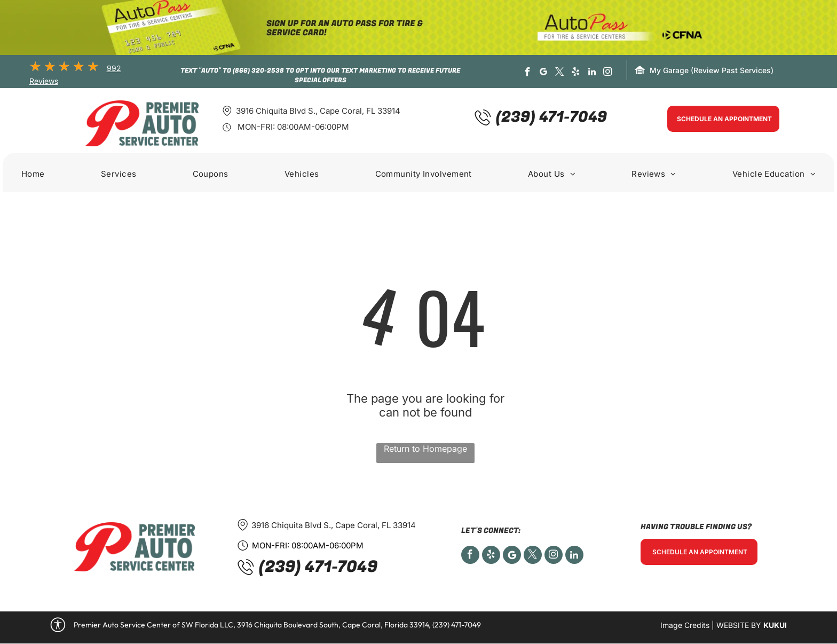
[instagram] (608, 73)
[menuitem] (33, 175)
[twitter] (560, 73)
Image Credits (685, 625)
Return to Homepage (425, 449)
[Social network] (512, 556)
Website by (739, 625)
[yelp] (576, 73)
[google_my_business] (544, 73)
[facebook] (528, 73)
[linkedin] (592, 73)
